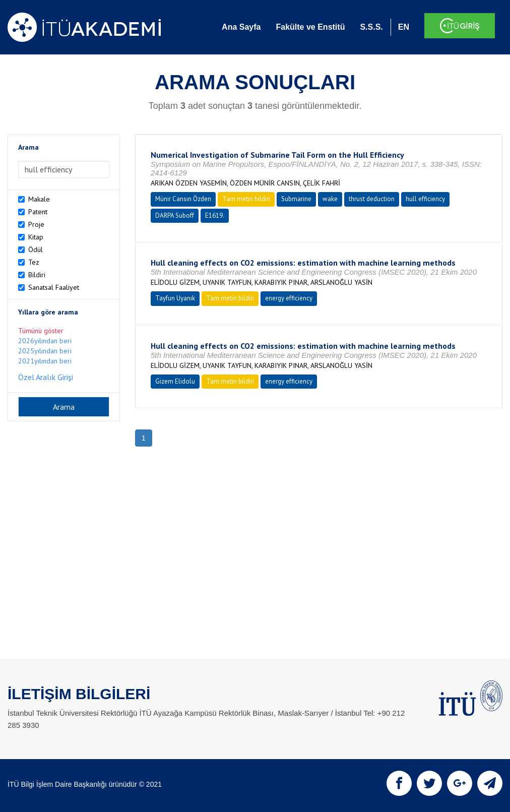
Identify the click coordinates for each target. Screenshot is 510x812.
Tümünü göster (41, 331)
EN (404, 27)
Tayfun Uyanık (175, 298)
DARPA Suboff (175, 215)
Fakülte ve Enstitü (310, 27)
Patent (38, 212)
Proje (36, 224)
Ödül (36, 249)
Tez (34, 262)
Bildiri (37, 275)
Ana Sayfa (241, 27)
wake (330, 199)
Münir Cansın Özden (183, 199)
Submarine (296, 199)
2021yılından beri (45, 361)
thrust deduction (372, 199)
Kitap (36, 237)
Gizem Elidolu (175, 381)
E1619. (215, 215)
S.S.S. (371, 27)
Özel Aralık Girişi (46, 377)
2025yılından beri (45, 351)
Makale (39, 199)
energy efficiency (289, 298)
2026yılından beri (45, 341)
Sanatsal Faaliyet (54, 287)
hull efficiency (425, 199)
